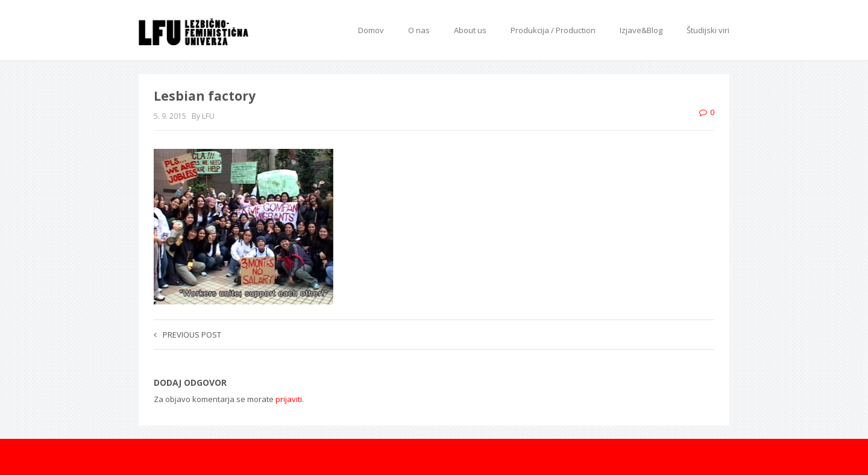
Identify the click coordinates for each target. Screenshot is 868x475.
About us (470, 30)
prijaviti (289, 399)
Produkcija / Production (553, 30)
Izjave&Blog (641, 30)
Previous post (187, 335)
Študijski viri (708, 30)
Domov (371, 30)
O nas (419, 30)
